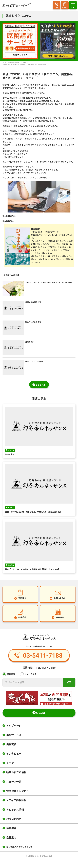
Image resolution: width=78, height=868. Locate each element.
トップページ (14, 726)
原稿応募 (11, 828)
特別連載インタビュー (19, 791)
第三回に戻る (8, 221)
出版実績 (11, 744)
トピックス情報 (15, 809)
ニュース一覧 (14, 781)
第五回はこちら (9, 216)
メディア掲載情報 (16, 800)
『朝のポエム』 (38, 232)
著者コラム (26, 63)
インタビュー (14, 753)
